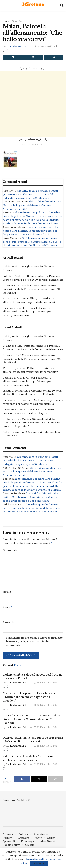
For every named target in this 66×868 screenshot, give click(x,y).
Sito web (8, 624)
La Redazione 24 (16, 47)
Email (7, 608)
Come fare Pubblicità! (16, 802)
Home (6, 21)
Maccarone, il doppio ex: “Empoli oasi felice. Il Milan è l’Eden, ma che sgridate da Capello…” (32, 698)
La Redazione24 (16, 684)
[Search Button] (62, 5)
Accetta (39, 864)
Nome (8, 593)
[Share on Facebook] (13, 57)
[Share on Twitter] (33, 57)
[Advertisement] (33, 104)
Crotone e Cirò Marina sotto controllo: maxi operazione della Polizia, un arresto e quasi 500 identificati (32, 289)
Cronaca (8, 836)
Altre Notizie (48, 843)
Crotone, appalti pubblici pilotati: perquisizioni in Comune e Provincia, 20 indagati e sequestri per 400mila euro (31, 194)
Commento (11, 551)
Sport (38, 839)
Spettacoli (9, 843)
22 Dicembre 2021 (46, 684)
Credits (30, 846)
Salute (51, 839)
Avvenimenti (42, 836)
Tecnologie (28, 843)
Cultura (7, 839)
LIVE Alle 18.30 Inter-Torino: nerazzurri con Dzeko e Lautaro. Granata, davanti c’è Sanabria (32, 721)
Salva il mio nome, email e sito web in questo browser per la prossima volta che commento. (34, 643)
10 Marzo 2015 (43, 47)
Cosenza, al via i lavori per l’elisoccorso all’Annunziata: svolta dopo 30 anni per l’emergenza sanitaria (27, 312)
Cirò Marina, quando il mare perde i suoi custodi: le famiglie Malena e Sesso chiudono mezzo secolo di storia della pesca (32, 242)
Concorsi (23, 839)
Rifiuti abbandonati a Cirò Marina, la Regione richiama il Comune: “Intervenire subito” (32, 205)
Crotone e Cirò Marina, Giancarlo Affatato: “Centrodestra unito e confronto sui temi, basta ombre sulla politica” (32, 423)
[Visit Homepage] (33, 5)
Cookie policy (11, 846)
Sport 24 (17, 21)
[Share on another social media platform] (54, 57)
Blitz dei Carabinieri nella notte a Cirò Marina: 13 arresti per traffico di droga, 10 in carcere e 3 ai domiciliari (30, 231)
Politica (23, 836)
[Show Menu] (4, 5)
